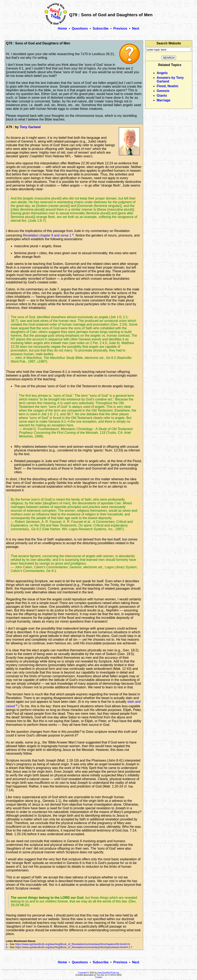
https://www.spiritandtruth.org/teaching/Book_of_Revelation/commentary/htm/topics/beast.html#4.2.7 (74, 947)
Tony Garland (30, 127)
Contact (98, 977)
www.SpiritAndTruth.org (108, 973)
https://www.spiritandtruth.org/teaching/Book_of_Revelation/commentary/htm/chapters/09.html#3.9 (72, 944)
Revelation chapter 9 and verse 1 (48, 235)
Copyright (83, 973)
